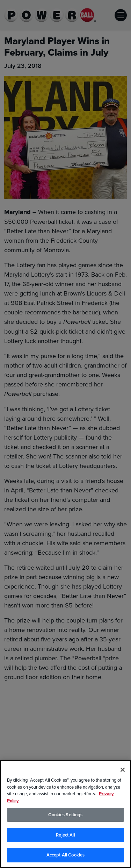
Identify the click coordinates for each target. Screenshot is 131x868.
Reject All (65, 835)
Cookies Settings (65, 815)
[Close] (123, 770)
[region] (65, 814)
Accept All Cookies (65, 855)
